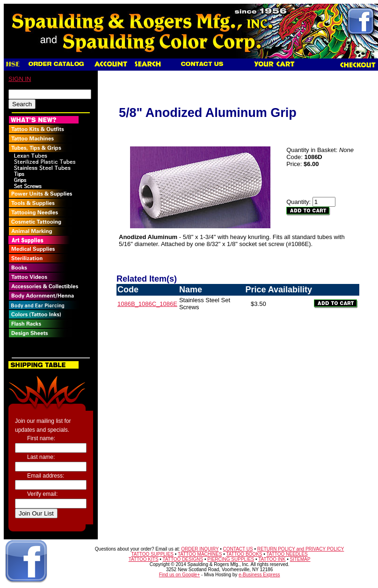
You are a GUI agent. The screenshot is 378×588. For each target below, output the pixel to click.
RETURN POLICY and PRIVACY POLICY (301, 549)
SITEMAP (300, 559)
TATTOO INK (272, 559)
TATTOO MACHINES (200, 554)
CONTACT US (238, 549)
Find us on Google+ (180, 575)
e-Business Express (259, 575)
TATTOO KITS (144, 559)
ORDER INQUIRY (200, 549)
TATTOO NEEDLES (287, 554)
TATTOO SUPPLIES (152, 554)
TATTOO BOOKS (244, 554)
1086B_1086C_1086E (147, 304)
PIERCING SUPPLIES (231, 559)
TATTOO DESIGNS (183, 559)
